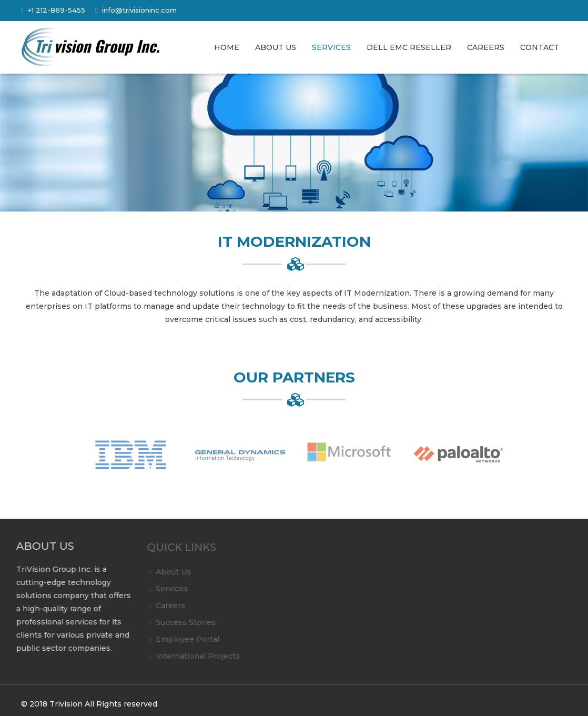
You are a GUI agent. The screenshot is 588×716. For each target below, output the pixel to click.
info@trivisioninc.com (139, 10)
